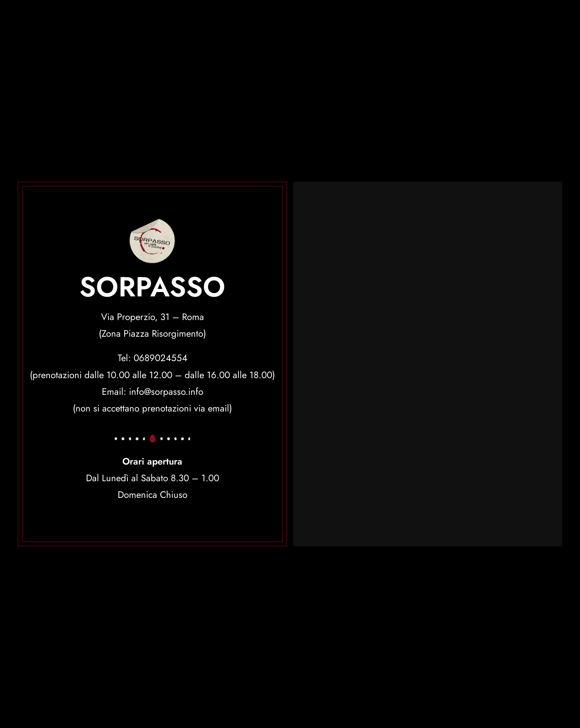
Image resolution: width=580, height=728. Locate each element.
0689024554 (160, 358)
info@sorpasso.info (166, 392)
